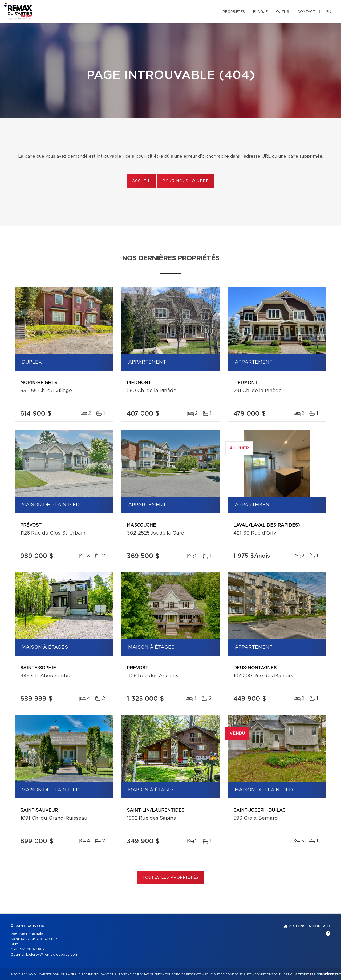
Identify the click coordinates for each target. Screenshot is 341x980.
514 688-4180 (32, 949)
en (329, 12)
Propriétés (234, 12)
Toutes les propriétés (171, 878)
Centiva (326, 974)
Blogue (260, 12)
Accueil (141, 181)
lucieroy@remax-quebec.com (52, 955)
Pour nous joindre (186, 181)
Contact (306, 12)
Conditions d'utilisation (275, 974)
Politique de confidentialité (228, 974)
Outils (283, 12)
